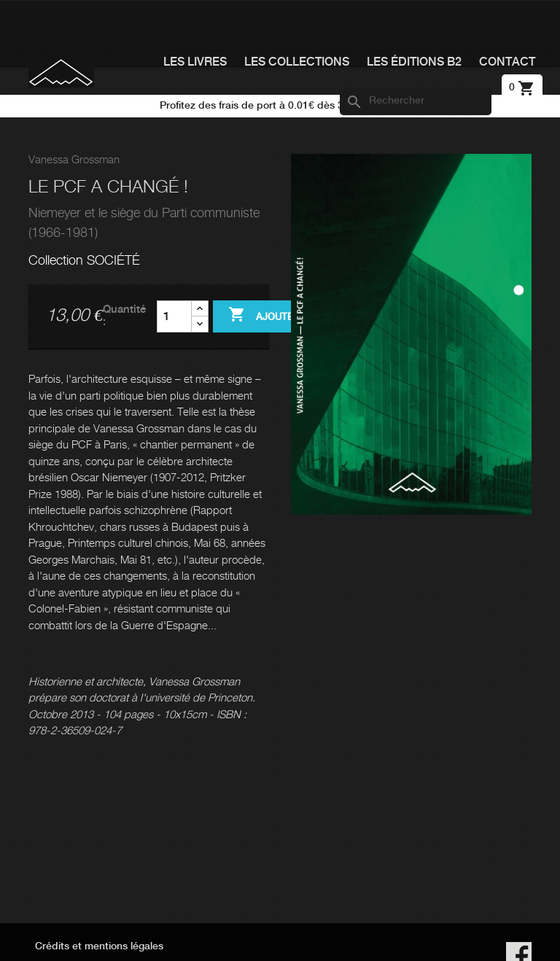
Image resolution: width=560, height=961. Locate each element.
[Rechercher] (416, 101)
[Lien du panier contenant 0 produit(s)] (522, 87)
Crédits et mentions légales (99, 946)
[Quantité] (174, 316)
